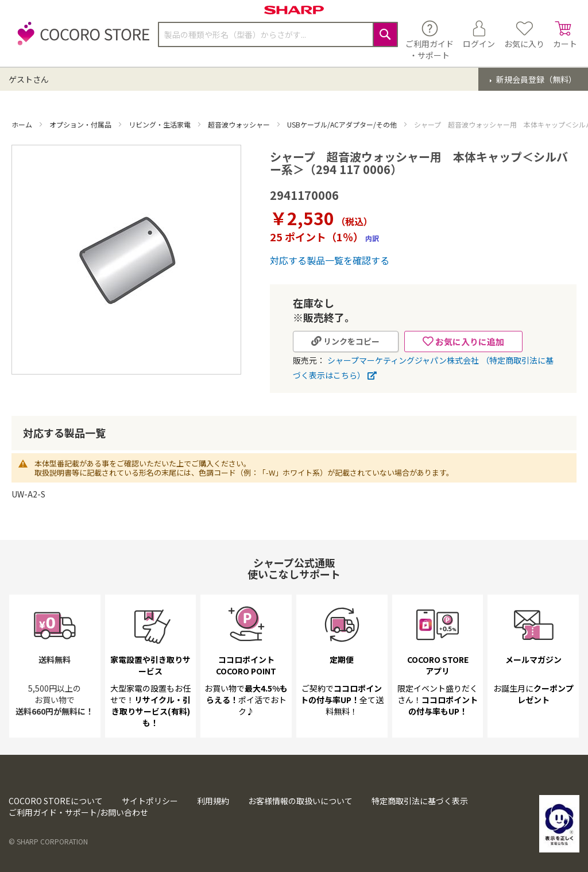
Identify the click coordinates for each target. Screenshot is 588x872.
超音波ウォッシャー (240, 124)
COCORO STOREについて (56, 801)
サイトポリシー (150, 801)
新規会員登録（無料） (535, 79)
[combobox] (278, 34)
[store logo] (80, 40)
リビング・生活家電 (160, 124)
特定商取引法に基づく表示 (420, 801)
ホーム (23, 124)
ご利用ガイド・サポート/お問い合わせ (78, 812)
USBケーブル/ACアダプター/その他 (343, 124)
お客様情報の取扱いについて (300, 801)
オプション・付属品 (81, 124)
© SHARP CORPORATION (48, 841)
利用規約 (213, 801)
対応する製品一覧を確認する (330, 260)
